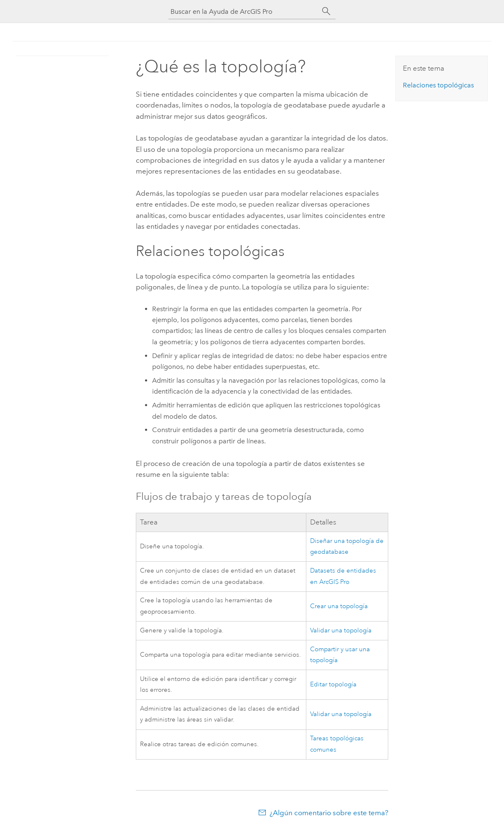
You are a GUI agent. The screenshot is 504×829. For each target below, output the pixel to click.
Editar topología (333, 684)
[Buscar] (326, 11)
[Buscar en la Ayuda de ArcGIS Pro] (244, 12)
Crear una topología (339, 606)
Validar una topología (341, 631)
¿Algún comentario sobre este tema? (329, 813)
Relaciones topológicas (438, 85)
